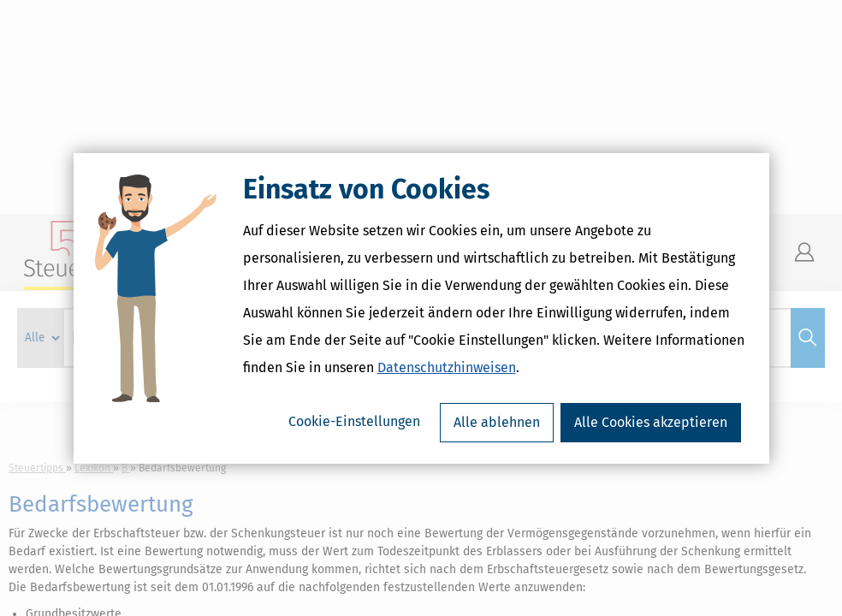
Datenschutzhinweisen (447, 367)
